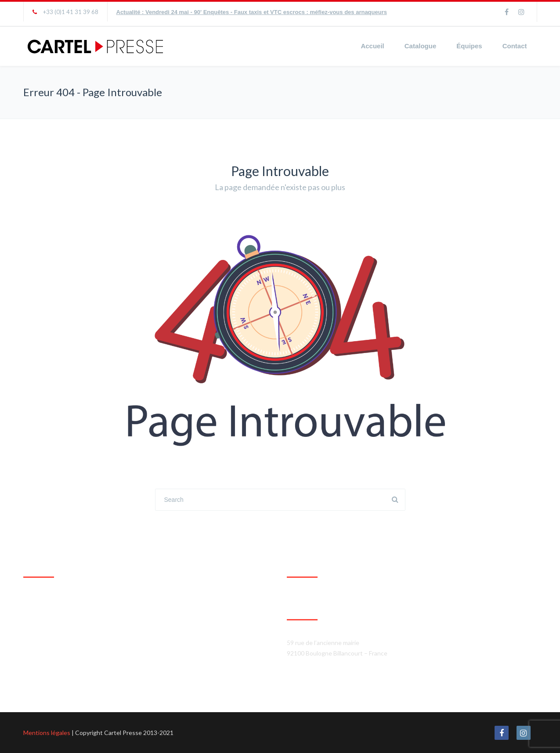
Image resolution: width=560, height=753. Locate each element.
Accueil (372, 46)
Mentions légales (47, 733)
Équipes (469, 46)
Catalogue (421, 46)
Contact (515, 46)
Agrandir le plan (45, 680)
